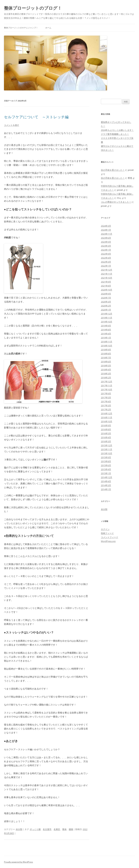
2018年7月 (106, 358)
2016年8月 (106, 429)
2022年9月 (106, 254)
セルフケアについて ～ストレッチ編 (36, 117)
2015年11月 (107, 449)
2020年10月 (107, 290)
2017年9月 (106, 394)
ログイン (105, 529)
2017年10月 (107, 390)
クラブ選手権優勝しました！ (115, 134)
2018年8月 (106, 354)
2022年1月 (106, 266)
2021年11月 (107, 274)
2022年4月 (106, 258)
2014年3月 (106, 485)
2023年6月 (106, 238)
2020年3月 (106, 302)
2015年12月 (107, 445)
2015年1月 (106, 473)
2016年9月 (106, 425)
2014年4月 (106, 481)
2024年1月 (106, 230)
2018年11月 (107, 342)
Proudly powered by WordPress (18, 862)
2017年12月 (107, 382)
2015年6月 (106, 465)
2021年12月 (107, 270)
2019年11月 (107, 318)
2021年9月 (106, 282)
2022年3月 (106, 262)
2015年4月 (106, 469)
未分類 (19, 829)
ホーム (48, 28)
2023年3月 (106, 246)
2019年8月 (106, 330)
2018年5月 (106, 366)
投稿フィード (107, 533)
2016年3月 (106, 441)
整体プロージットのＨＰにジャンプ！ (21, 28)
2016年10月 (107, 421)
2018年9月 (106, 350)
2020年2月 (106, 306)
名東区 (57, 829)
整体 (64, 829)
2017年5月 (106, 397)
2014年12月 (107, 477)
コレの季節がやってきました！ (116, 202)
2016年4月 (106, 437)
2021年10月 (107, 278)
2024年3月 (106, 226)
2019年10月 (107, 322)
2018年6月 (106, 362)
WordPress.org (108, 541)
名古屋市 (47, 829)
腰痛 (71, 829)
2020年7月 (106, 298)
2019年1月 (106, 338)
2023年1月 (106, 250)
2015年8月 (106, 461)
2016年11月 (107, 417)
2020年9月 (106, 294)
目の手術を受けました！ (113, 170)
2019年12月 (107, 314)
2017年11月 (107, 386)
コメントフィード (110, 537)
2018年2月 (106, 378)
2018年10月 (107, 346)
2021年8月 (106, 286)
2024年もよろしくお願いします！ (117, 130)
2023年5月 (106, 242)
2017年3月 (106, 405)
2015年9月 (106, 457)
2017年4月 (106, 401)
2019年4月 (106, 334)
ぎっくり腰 (35, 829)
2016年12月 (107, 413)
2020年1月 (106, 310)
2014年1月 (106, 489)
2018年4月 (106, 370)
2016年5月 (106, 433)
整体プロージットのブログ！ (33, 8)
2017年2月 (106, 409)
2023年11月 (107, 234)
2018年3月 (106, 374)
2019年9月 (106, 326)
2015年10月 (107, 453)
